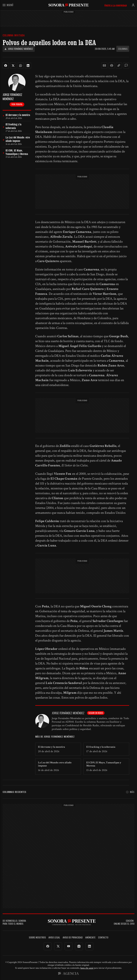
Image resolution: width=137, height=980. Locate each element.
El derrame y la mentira (51, 747)
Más (130, 792)
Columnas (123, 49)
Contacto (103, 937)
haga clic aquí (87, 968)
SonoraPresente (68, 5)
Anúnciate (90, 937)
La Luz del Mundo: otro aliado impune (55, 764)
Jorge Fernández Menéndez (19, 49)
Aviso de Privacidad (73, 937)
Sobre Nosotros (37, 937)
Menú (8, 5)
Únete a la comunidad (116, 6)
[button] (104, 66)
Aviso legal (54, 937)
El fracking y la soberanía (101, 747)
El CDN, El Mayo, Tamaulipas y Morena (104, 764)
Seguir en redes (96, 713)
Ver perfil (17, 104)
